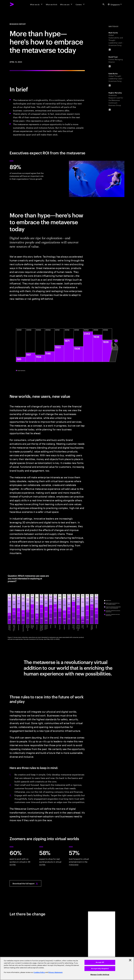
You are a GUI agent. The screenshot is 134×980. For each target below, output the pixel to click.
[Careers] (80, 4)
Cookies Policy (39, 972)
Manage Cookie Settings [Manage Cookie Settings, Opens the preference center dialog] (100, 975)
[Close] (130, 960)
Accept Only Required (100, 969)
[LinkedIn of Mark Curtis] (110, 50)
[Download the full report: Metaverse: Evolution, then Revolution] (25, 883)
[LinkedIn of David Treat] (110, 66)
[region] (67, 968)
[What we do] (36, 4)
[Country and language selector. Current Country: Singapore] (115, 4)
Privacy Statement (55, 972)
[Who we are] (66, 4)
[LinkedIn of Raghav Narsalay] (110, 110)
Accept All (100, 962)
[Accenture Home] (12, 4)
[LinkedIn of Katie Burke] (110, 86)
